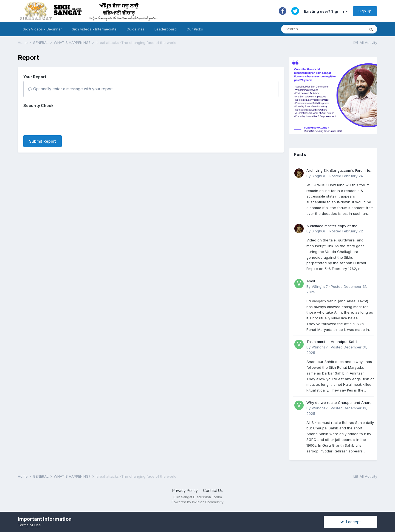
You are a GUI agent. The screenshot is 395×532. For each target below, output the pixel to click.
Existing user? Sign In (326, 11)
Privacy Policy (185, 490)
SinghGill (319, 176)
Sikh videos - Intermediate (94, 29)
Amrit (311, 281)
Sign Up (365, 11)
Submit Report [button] (43, 141)
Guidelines (136, 29)
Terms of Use (29, 525)
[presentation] (65, 120)
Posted (346, 176)
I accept (350, 522)
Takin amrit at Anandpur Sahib (332, 342)
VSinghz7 (320, 286)
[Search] (318, 29)
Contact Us (213, 490)
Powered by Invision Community (198, 502)
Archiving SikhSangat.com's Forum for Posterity (339, 171)
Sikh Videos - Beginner (42, 29)
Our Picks (195, 29)
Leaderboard (166, 29)
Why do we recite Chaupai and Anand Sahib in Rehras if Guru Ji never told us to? (340, 403)
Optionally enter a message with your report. (71, 89)
